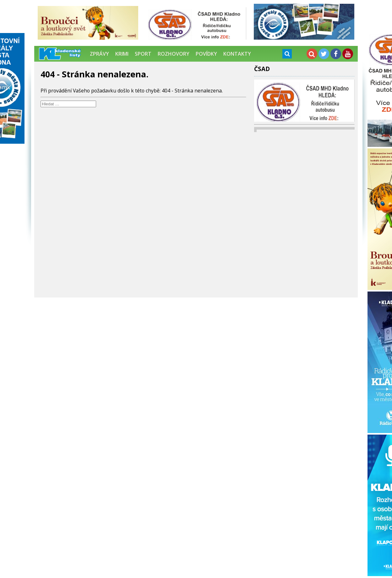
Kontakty (237, 54)
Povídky (206, 54)
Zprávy (99, 54)
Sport (143, 54)
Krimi (122, 54)
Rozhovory (174, 54)
